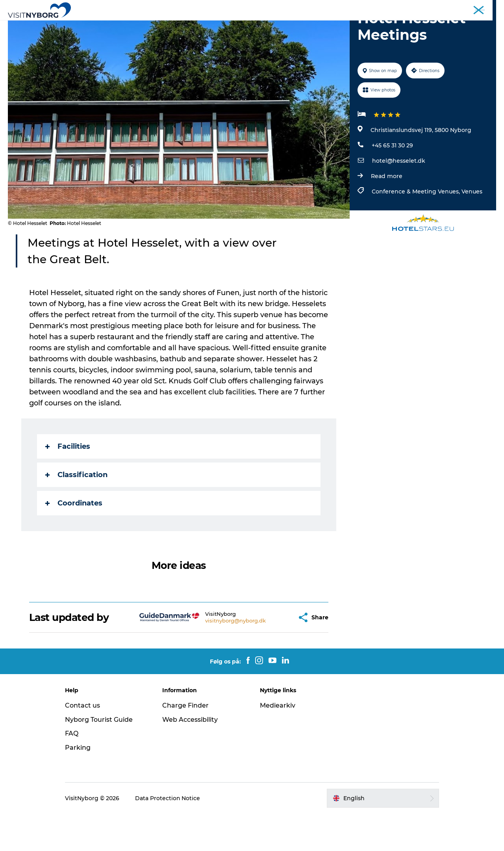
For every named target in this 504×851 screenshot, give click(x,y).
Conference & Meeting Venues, (417, 229)
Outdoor (182, 25)
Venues (472, 229)
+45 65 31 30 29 (392, 183)
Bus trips (435, 7)
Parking (79, 785)
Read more (387, 214)
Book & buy (386, 25)
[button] (271, 655)
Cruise (460, 7)
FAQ (73, 771)
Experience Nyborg (129, 25)
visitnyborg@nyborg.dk (216, 658)
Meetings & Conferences (388, 7)
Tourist (345, 7)
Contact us (84, 743)
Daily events (225, 25)
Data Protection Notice (169, 836)
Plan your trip (337, 25)
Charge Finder (186, 743)
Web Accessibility (191, 757)
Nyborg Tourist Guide (100, 757)
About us (486, 7)
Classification (76, 512)
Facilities (68, 484)
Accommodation (280, 25)
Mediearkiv (278, 743)
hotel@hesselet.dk (399, 198)
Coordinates (74, 541)
